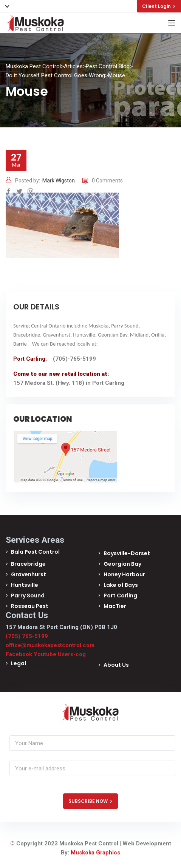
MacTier (115, 606)
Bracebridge (28, 564)
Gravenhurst (29, 574)
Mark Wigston (59, 181)
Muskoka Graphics (95, 853)
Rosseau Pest (30, 606)
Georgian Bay (122, 564)
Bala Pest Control (35, 552)
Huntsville (25, 585)
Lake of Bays (121, 585)
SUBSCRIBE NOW (90, 801)
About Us (116, 665)
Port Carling (120, 596)
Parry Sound (28, 596)
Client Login (159, 6)
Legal (19, 663)
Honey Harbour (124, 574)
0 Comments (103, 181)
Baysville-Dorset (127, 553)
